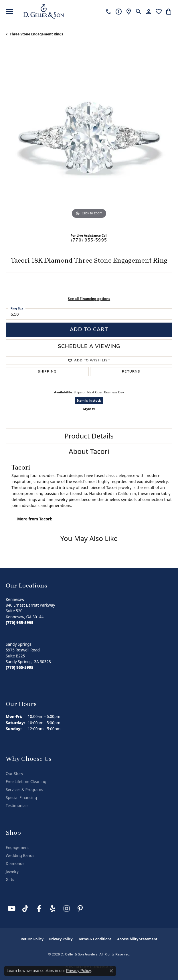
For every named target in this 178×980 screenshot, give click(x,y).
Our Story (14, 774)
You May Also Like (89, 538)
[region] (89, 137)
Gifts (10, 880)
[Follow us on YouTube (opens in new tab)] (11, 909)
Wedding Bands (20, 856)
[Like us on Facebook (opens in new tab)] (39, 909)
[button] (139, 11)
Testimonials (17, 806)
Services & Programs (24, 790)
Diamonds (15, 864)
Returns (131, 372)
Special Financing (21, 798)
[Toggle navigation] (9, 11)
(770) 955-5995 (89, 241)
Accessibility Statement (137, 939)
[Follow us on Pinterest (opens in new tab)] (80, 909)
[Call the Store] (20, 623)
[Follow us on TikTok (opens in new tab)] (25, 909)
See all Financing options (89, 299)
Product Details (89, 436)
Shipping (47, 372)
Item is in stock (89, 400)
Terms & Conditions (95, 939)
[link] (109, 11)
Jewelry (12, 872)
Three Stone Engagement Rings (36, 34)
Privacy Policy (61, 939)
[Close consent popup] (111, 971)
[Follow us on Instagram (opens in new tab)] (66, 909)
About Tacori (89, 451)
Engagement (17, 848)
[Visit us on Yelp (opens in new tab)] (53, 909)
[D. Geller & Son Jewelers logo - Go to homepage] (44, 11)
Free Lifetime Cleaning (26, 782)
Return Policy (32, 939)
